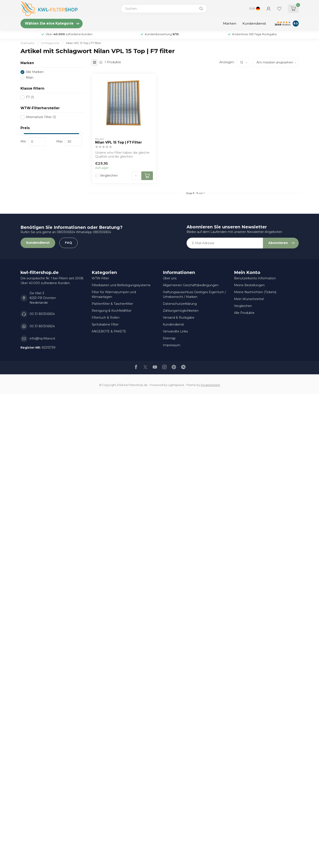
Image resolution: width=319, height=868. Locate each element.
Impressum (172, 345)
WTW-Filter (100, 278)
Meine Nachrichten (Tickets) (255, 292)
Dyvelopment (210, 385)
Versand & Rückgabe (179, 318)
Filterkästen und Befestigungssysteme (121, 285)
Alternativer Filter (41, 117)
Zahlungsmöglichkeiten (181, 311)
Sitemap (169, 338)
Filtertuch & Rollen (106, 318)
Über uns (170, 278)
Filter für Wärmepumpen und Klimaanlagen (114, 294)
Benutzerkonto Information (255, 278)
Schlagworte (50, 43)
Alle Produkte (244, 313)
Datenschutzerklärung (180, 304)
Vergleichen (109, 176)
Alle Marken (35, 72)
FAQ (68, 243)
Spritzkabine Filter (105, 324)
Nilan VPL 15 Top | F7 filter (84, 43)
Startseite (27, 43)
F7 (30, 97)
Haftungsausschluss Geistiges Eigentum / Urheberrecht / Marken (194, 294)
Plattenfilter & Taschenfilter (112, 304)
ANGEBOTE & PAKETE (109, 331)
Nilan (30, 78)
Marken (230, 23)
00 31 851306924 (42, 314)
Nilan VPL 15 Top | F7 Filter (119, 142)
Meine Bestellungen (249, 285)
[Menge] (136, 176)
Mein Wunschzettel (249, 299)
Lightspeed (176, 385)
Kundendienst (254, 23)
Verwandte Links (175, 331)
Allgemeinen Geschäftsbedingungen (191, 285)
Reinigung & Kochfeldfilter (112, 311)
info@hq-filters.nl (42, 338)
